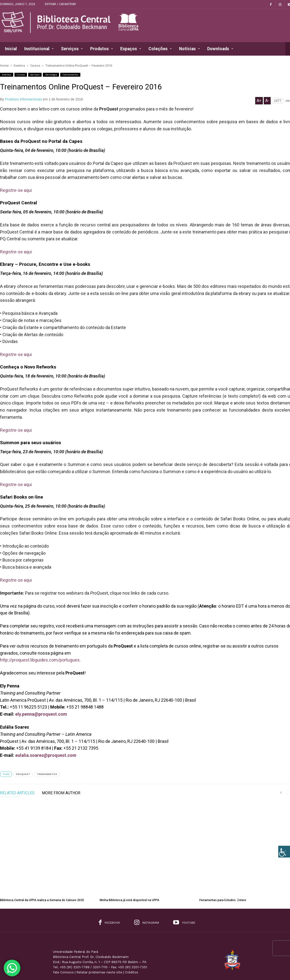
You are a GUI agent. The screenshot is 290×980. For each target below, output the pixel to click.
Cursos (21, 75)
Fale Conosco (63, 947)
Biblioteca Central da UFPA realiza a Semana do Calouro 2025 (42, 875)
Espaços (131, 49)
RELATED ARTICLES (17, 793)
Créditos (132, 947)
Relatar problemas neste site (99, 947)
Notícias (189, 49)
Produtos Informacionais (23, 99)
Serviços (72, 49)
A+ (259, 101)
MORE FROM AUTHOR (61, 793)
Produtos (102, 49)
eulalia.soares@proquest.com (46, 755)
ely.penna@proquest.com (41, 714)
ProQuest (23, 774)
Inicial (11, 49)
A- (267, 101)
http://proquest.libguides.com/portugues (40, 660)
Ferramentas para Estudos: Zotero (223, 875)
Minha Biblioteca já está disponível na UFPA (129, 875)
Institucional (39, 49)
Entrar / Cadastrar (60, 4)
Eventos (7, 75)
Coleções (160, 49)
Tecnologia (51, 75)
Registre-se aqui (16, 190)
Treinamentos (70, 75)
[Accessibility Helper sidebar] (284, 852)
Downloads (220, 49)
